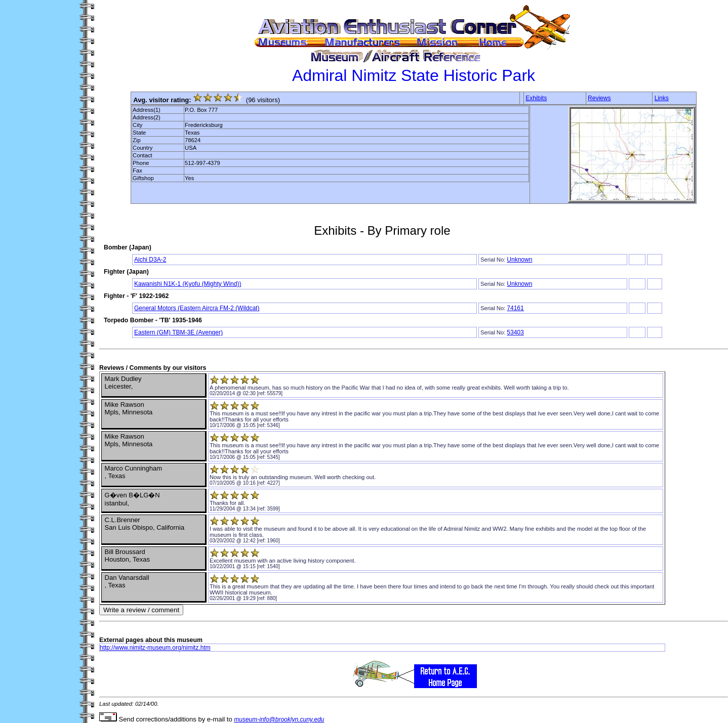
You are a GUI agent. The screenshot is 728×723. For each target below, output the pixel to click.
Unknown (519, 260)
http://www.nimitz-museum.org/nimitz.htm (155, 648)
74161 (515, 308)
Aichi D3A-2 (150, 260)
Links (662, 98)
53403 (515, 332)
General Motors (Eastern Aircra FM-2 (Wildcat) (197, 308)
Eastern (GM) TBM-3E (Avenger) (178, 332)
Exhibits (536, 98)
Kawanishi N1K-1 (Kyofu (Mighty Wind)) (188, 284)
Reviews (599, 98)
